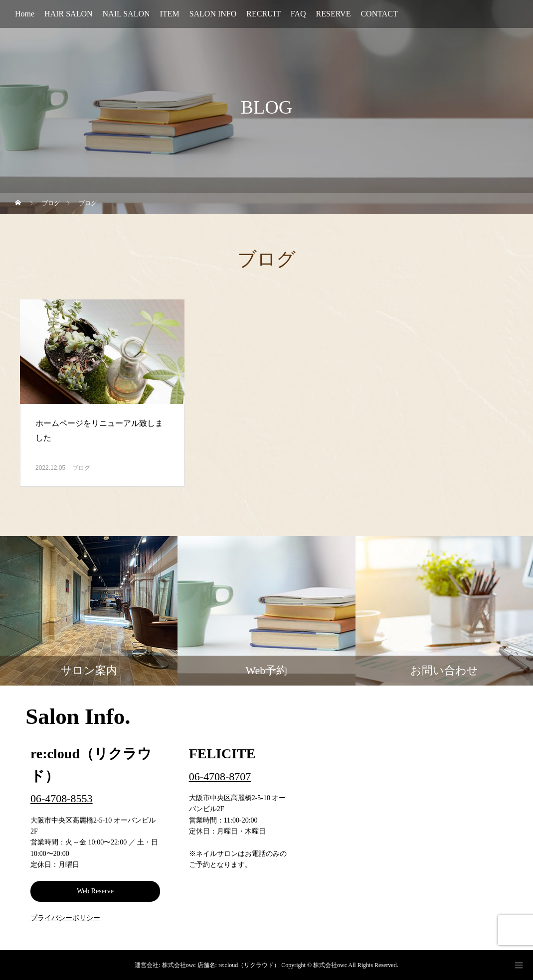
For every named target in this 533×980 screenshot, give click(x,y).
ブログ (81, 468)
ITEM (170, 14)
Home (25, 14)
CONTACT (379, 14)
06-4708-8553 (62, 798)
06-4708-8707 (220, 776)
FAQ (298, 14)
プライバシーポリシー (65, 918)
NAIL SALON (126, 14)
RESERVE (334, 14)
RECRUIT (263, 14)
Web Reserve (95, 891)
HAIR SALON (68, 14)
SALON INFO (213, 14)
